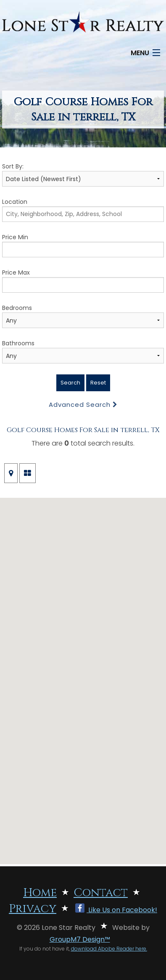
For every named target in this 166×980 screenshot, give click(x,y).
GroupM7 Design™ (80, 939)
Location (83, 210)
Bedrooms (83, 316)
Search (70, 383)
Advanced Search (83, 405)
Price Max (83, 280)
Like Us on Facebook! (116, 910)
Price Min (83, 245)
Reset (98, 383)
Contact (101, 893)
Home (40, 893)
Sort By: (83, 174)
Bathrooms (83, 351)
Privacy (33, 909)
